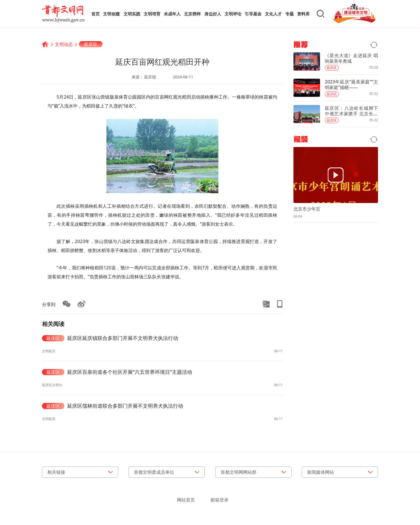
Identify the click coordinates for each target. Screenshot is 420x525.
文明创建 (111, 14)
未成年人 (172, 14)
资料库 (303, 14)
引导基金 (253, 14)
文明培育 (152, 14)
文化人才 (273, 14)
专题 (290, 14)
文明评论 (233, 14)
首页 (95, 14)
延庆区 (91, 44)
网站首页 (186, 500)
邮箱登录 (220, 500)
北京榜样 (192, 14)
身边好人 (213, 14)
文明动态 (64, 44)
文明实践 (132, 14)
